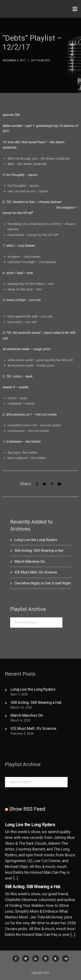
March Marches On (30, 561)
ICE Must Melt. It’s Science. (36, 572)
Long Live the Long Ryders (36, 540)
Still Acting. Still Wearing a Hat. (39, 550)
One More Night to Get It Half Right (43, 583)
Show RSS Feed (27, 809)
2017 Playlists (40, 60)
